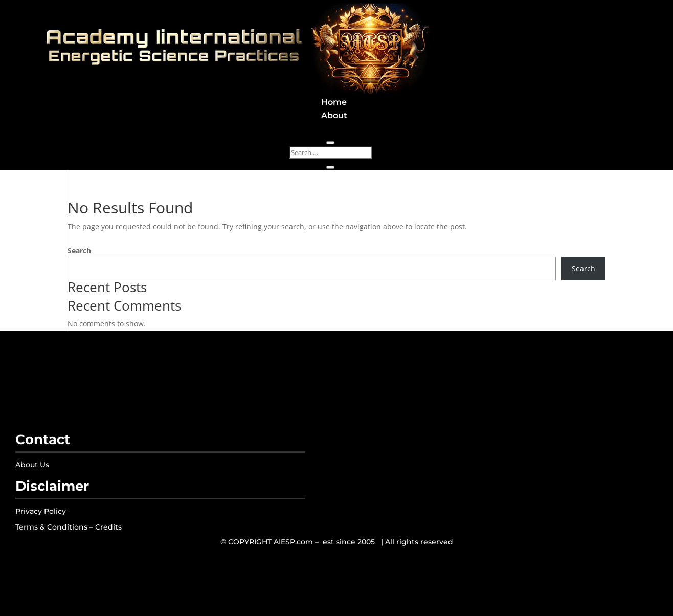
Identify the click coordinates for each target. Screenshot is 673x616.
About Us (32, 465)
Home (334, 102)
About (334, 115)
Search (79, 250)
